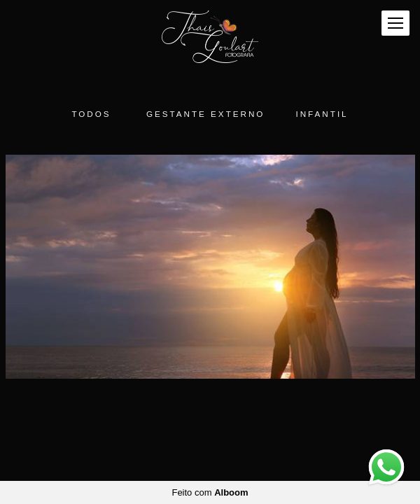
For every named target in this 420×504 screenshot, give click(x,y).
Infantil (322, 114)
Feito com (210, 492)
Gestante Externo (206, 114)
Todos (91, 114)
